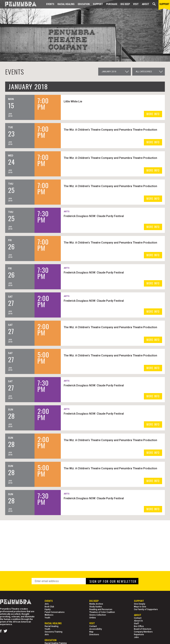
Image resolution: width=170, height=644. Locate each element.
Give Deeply (140, 604)
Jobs (136, 637)
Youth (47, 618)
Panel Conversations (55, 612)
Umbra (92, 618)
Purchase (112, 4)
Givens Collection (98, 615)
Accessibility (96, 629)
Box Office (139, 626)
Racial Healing (66, 4)
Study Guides (96, 607)
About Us (138, 621)
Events (50, 4)
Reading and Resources (101, 609)
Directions (94, 635)
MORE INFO (153, 114)
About (145, 4)
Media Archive (96, 604)
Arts (47, 604)
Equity (48, 609)
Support (98, 4)
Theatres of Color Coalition (102, 612)
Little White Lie (89, 101)
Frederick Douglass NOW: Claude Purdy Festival (109, 216)
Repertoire (139, 635)
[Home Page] (18, 4)
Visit (136, 4)
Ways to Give (140, 607)
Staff (136, 624)
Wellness (49, 615)
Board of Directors (143, 629)
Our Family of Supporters (146, 609)
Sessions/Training (53, 632)
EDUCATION (84, 4)
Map (91, 632)
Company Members (143, 632)
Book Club (49, 607)
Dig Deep (125, 4)
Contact (93, 626)
